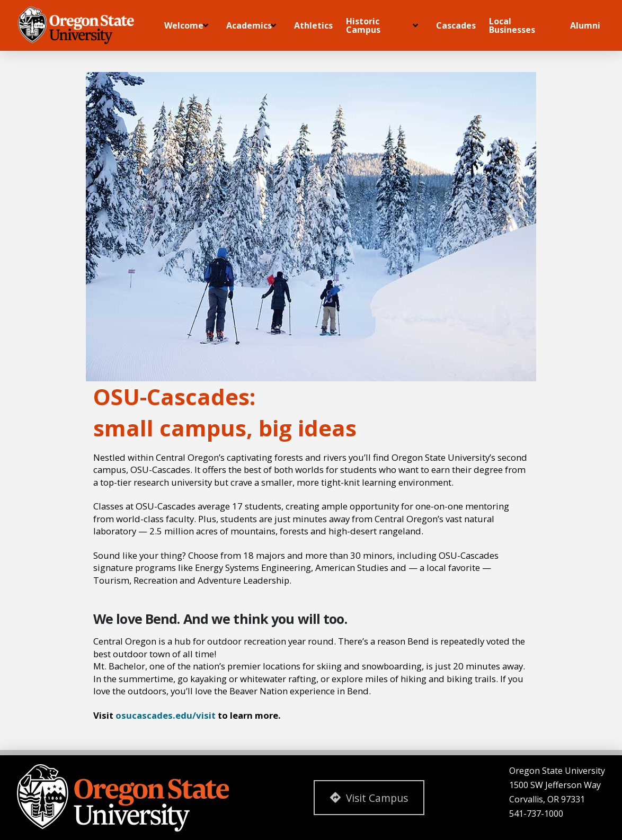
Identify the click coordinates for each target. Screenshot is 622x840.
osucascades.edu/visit (166, 715)
